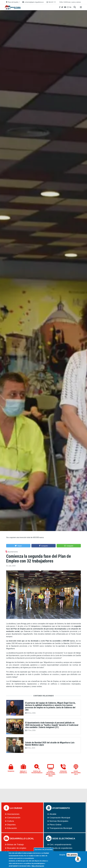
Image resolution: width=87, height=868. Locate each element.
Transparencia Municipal (61, 828)
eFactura (54, 852)
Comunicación (14, 818)
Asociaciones (13, 814)
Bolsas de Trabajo (16, 844)
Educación (12, 828)
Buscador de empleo (17, 848)
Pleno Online (55, 825)
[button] (18, 546)
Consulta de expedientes (61, 848)
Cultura (11, 821)
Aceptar (62, 856)
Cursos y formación (16, 852)
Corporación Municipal (60, 818)
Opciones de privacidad (43, 851)
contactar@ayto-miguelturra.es (34, 2)
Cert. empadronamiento (60, 844)
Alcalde (53, 814)
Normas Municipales (59, 821)
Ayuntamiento (13, 552)
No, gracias (72, 856)
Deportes (11, 825)
